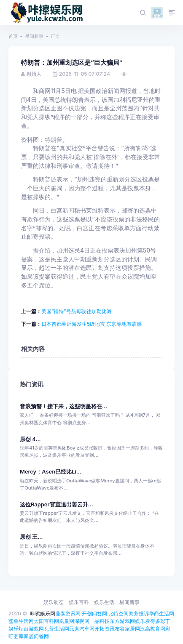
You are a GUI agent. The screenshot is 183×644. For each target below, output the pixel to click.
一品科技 (100, 621)
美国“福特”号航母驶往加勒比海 (77, 311)
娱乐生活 (104, 602)
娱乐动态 (54, 602)
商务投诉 (139, 613)
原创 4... (30, 439)
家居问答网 (36, 636)
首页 (13, 36)
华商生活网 (161, 613)
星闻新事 (34, 36)
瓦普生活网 (57, 629)
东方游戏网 (122, 621)
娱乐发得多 (148, 621)
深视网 (82, 621)
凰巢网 (67, 621)
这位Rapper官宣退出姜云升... (57, 504)
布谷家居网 (127, 629)
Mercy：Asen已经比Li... (51, 472)
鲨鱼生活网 (21, 621)
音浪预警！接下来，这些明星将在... (63, 406)
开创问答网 (94, 613)
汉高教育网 (153, 629)
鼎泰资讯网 (68, 613)
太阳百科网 (46, 621)
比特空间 (118, 613)
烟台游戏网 (31, 629)
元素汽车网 (82, 629)
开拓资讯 (105, 629)
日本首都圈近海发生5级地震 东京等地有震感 (92, 324)
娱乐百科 (79, 602)
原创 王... (31, 537)
